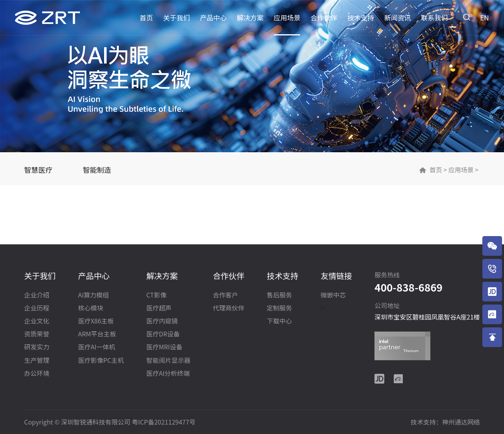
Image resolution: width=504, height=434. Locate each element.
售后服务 (279, 295)
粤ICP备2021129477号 (164, 422)
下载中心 (279, 321)
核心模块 (91, 308)
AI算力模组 (93, 295)
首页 (146, 18)
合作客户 (225, 295)
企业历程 (37, 308)
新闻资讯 (398, 18)
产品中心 (213, 18)
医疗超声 (159, 308)
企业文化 (37, 321)
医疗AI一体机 (96, 347)
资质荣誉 (37, 334)
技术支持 (361, 18)
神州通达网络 (461, 422)
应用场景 (287, 18)
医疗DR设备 (163, 334)
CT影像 (156, 295)
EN (484, 18)
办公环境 (37, 374)
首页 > (438, 170)
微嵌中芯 (333, 295)
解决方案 (250, 18)
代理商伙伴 (228, 308)
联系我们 (434, 18)
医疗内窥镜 (162, 321)
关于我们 (176, 18)
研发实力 (37, 347)
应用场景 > (463, 170)
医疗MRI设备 (164, 347)
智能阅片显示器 (168, 361)
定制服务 (279, 308)
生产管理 (37, 361)
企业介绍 (37, 295)
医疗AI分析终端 (168, 374)
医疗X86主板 (96, 321)
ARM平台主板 (97, 334)
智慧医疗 (38, 170)
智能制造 (97, 170)
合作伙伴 (324, 18)
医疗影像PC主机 (101, 361)
